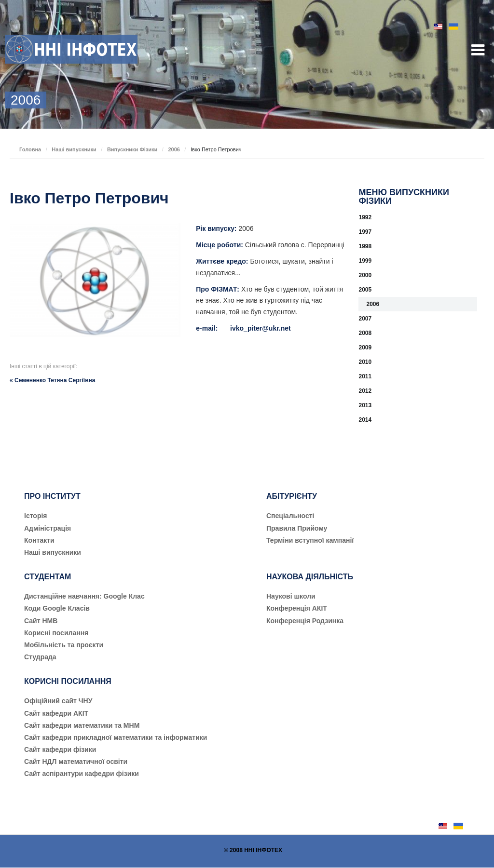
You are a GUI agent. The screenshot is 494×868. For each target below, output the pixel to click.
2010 (365, 362)
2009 (365, 347)
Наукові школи (291, 596)
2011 (365, 376)
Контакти (39, 540)
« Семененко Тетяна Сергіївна (52, 380)
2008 (365, 333)
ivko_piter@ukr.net (261, 328)
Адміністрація (48, 528)
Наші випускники (74, 149)
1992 (365, 217)
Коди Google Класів (57, 608)
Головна (30, 149)
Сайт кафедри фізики (60, 749)
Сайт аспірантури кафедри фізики (82, 774)
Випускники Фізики (132, 149)
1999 (365, 261)
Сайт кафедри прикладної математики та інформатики (116, 737)
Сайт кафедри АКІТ (56, 713)
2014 (365, 420)
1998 (365, 246)
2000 (365, 275)
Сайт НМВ (41, 621)
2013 (365, 405)
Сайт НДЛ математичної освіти (76, 761)
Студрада (40, 657)
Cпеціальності (290, 516)
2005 (365, 290)
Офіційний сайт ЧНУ (58, 701)
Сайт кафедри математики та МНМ (82, 725)
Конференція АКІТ (297, 608)
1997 (365, 232)
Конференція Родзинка (305, 621)
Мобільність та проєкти (64, 645)
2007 (365, 319)
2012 (365, 391)
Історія (36, 516)
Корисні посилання (56, 633)
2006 (174, 149)
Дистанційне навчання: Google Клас (84, 596)
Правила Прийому (297, 528)
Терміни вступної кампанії (310, 540)
